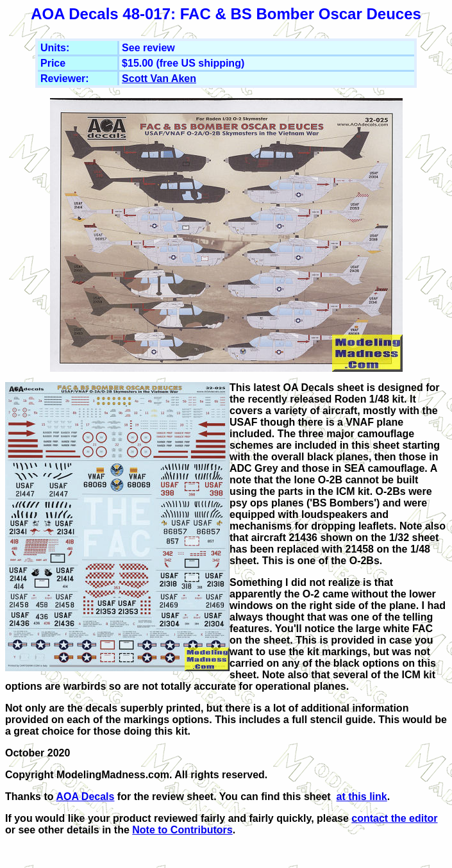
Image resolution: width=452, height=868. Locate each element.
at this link (362, 797)
